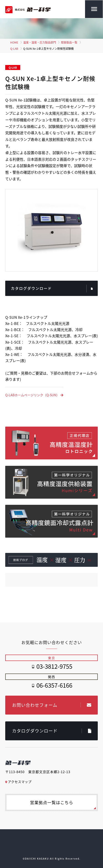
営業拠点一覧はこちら (52, 802)
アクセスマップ (18, 782)
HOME (14, 42)
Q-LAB (14, 49)
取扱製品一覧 (69, 42)
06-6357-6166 (54, 685)
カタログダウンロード (52, 289)
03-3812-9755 (54, 666)
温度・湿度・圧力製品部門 (40, 42)
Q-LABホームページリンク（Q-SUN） (34, 395)
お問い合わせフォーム (52, 705)
